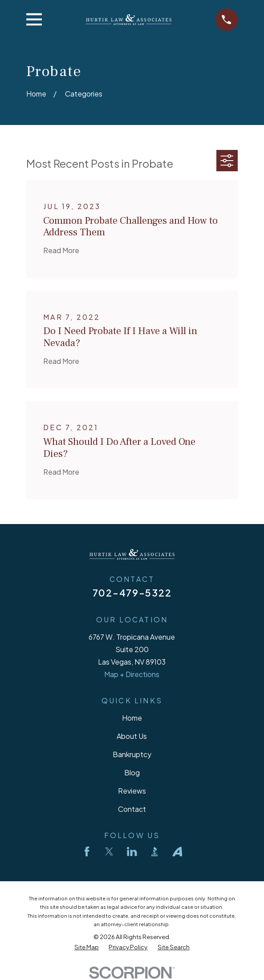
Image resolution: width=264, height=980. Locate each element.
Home (132, 718)
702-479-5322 (132, 593)
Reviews (132, 791)
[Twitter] (109, 851)
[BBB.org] (154, 851)
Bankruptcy (132, 754)
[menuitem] (87, 947)
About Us (132, 736)
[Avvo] (177, 851)
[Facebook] (87, 851)
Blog (132, 772)
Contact (132, 809)
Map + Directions (132, 674)
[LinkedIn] (132, 851)
